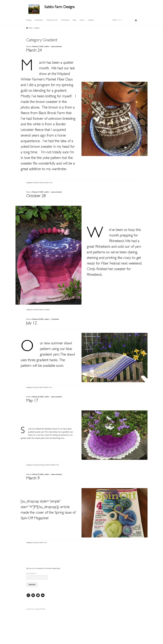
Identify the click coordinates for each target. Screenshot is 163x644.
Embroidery (39, 20)
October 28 (36, 196)
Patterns (41, 310)
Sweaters (46, 183)
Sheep (41, 183)
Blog (74, 20)
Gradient (36, 183)
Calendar (91, 20)
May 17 (32, 401)
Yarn (51, 183)
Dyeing (35, 387)
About (82, 20)
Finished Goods (52, 20)
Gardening (41, 465)
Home (31, 28)
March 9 (33, 479)
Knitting (29, 20)
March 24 (34, 51)
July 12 (31, 323)
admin (47, 47)
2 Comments (55, 319)
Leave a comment (56, 47)
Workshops (65, 20)
